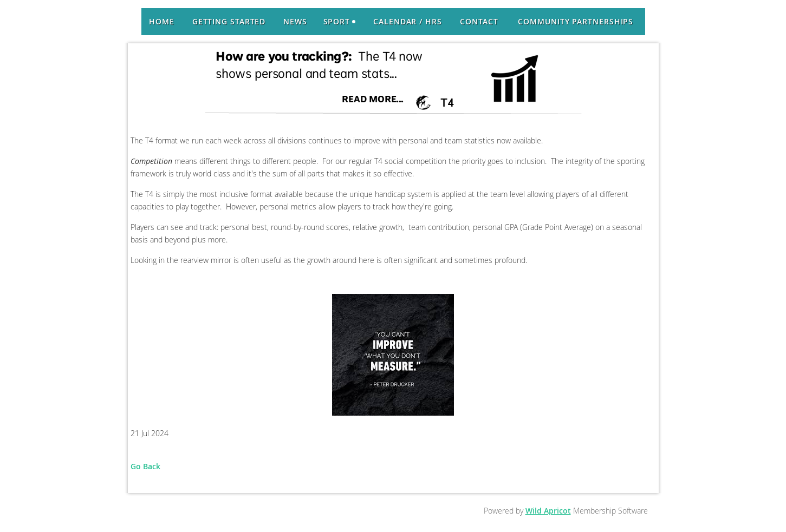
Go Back (145, 466)
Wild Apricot (548, 511)
